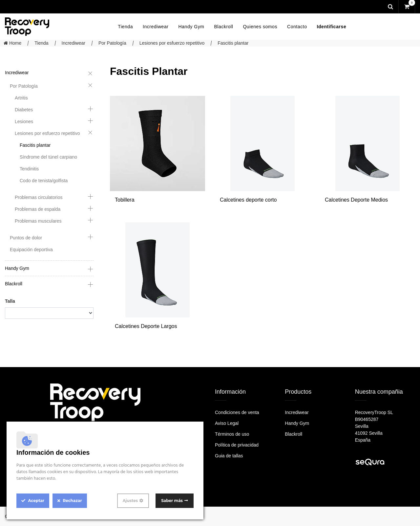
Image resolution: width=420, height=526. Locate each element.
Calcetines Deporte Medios (356, 200)
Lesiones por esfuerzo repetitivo (172, 43)
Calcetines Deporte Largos (146, 326)
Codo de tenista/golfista (44, 181)
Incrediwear (73, 43)
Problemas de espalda (38, 209)
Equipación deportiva (31, 250)
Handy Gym (17, 268)
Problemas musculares (38, 221)
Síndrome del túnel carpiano (48, 157)
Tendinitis (29, 169)
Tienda (41, 43)
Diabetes (24, 110)
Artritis (21, 98)
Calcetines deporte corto (248, 200)
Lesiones (24, 121)
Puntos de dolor (26, 238)
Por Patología (112, 43)
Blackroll (14, 284)
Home (12, 43)
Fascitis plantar (233, 43)
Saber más (172, 501)
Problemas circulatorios (39, 197)
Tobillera (125, 200)
